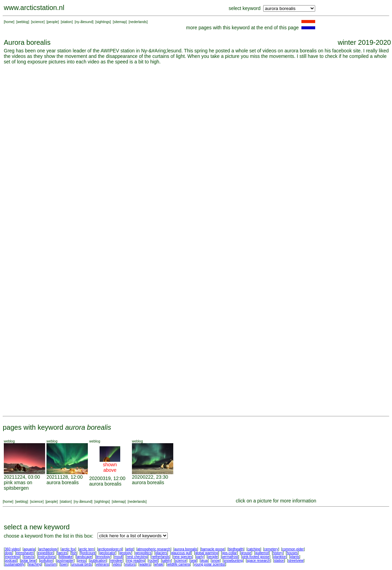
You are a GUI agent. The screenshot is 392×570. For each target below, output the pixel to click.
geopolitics (143, 553)
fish (74, 553)
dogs (9, 553)
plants (295, 557)
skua (204, 561)
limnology (103, 557)
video (117, 564)
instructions (47, 557)
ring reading (136, 561)
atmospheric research (154, 549)
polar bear (28, 561)
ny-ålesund (84, 22)
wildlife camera (178, 564)
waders (145, 564)
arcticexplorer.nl (110, 549)
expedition (45, 553)
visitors (130, 564)
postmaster (65, 561)
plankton (280, 557)
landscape (84, 557)
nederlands (138, 22)
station (67, 22)
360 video (12, 549)
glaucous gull (181, 553)
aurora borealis (63, 482)
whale (159, 564)
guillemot (262, 553)
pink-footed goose (256, 557)
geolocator (107, 553)
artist (130, 549)
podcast (11, 561)
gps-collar (229, 553)
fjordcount (88, 553)
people (53, 22)
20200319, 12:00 (107, 478)
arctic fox (68, 549)
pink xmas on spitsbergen (18, 485)
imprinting (12, 557)
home (9, 22)
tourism (51, 564)
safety (167, 561)
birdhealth (236, 549)
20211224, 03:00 (22, 477)
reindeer (117, 561)
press (82, 561)
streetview (296, 561)
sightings (103, 22)
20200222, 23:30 (150, 477)
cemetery (271, 549)
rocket (153, 561)
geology (125, 553)
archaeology (48, 549)
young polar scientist (210, 564)
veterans (102, 564)
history (278, 553)
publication (98, 561)
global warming (207, 553)
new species (183, 557)
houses (292, 553)
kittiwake (66, 557)
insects (29, 557)
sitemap (120, 22)
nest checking (137, 557)
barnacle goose (213, 549)
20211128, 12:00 (65, 477)
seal (194, 561)
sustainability (15, 564)
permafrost (230, 557)
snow (215, 561)
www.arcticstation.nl (34, 8)
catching (254, 549)
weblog (23, 22)
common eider (293, 549)
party (200, 557)
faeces (62, 553)
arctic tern (87, 549)
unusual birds (81, 564)
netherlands (161, 557)
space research (258, 561)
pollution (46, 561)
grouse (246, 553)
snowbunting (233, 561)
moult (118, 557)
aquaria (29, 549)
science (38, 22)
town (64, 564)
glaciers (161, 553)
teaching (35, 564)
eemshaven (25, 553)
